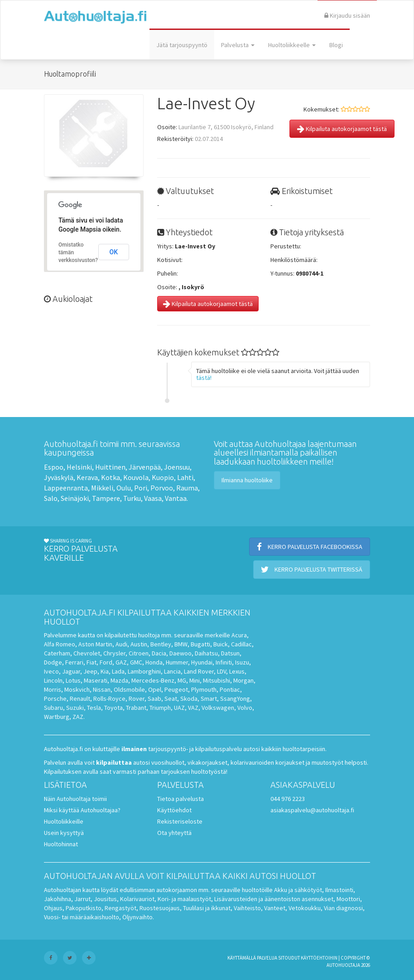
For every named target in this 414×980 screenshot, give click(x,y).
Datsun (230, 653)
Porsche (55, 699)
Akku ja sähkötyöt (298, 890)
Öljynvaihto (137, 917)
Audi (121, 644)
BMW (181, 644)
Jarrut (82, 899)
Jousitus (105, 899)
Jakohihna (58, 899)
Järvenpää (145, 467)
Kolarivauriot (137, 899)
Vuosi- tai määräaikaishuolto (82, 917)
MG (182, 680)
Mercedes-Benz (153, 680)
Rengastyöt (120, 908)
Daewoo (181, 653)
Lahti (185, 477)
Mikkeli (102, 488)
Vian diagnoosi (343, 908)
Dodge (53, 662)
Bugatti (200, 644)
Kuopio (163, 477)
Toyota (113, 708)
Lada (118, 671)
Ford (106, 662)
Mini (195, 680)
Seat (171, 699)
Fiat (91, 662)
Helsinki (79, 467)
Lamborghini (144, 671)
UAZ (179, 708)
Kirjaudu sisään (347, 15)
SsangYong (235, 699)
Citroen (139, 653)
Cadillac (241, 644)
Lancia (172, 671)
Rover (137, 699)
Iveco (51, 671)
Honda (154, 662)
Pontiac (230, 689)
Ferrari (74, 662)
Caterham (57, 653)
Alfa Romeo (60, 644)
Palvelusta (238, 45)
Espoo (54, 467)
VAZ (193, 708)
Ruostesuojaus (160, 908)
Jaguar (71, 671)
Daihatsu (206, 653)
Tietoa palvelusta (181, 799)
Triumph (160, 708)
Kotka (111, 477)
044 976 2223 (288, 799)
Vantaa (176, 498)
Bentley (161, 644)
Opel (155, 689)
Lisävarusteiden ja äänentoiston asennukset (274, 899)
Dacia (159, 653)
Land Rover (199, 671)
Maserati (96, 680)
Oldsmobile (129, 689)
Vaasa (153, 498)
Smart (209, 699)
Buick (221, 644)
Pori (141, 488)
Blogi (336, 45)
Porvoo (162, 488)
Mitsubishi (217, 680)
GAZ (121, 662)
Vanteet (275, 908)
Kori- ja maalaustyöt (184, 899)
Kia (105, 671)
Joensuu (177, 467)
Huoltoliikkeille (64, 821)
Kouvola (136, 477)
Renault (80, 699)
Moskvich (77, 689)
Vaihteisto (247, 908)
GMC (136, 662)
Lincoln (53, 680)
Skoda (189, 699)
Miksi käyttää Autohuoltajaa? (82, 810)
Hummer (177, 662)
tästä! (204, 378)
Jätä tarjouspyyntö (182, 45)
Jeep (90, 671)
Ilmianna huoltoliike (247, 480)
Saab (154, 699)
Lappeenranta (66, 488)
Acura (239, 635)
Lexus (237, 671)
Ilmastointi (339, 890)
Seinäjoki (75, 498)
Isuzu (242, 662)
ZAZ (78, 717)
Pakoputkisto (84, 908)
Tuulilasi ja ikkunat (207, 908)
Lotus (73, 680)
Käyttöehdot (174, 810)
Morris (53, 689)
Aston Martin (95, 644)
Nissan (102, 689)
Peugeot (176, 689)
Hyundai (202, 662)
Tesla (94, 708)
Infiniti (224, 662)
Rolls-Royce (109, 699)
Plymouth (204, 689)
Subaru (53, 708)
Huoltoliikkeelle (292, 45)
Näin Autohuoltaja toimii (75, 799)
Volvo (245, 708)
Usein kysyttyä (64, 833)
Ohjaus (53, 908)
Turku (132, 498)
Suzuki (75, 708)
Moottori (348, 899)
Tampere (106, 498)
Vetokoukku (305, 908)
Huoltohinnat (61, 844)
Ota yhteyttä (174, 833)
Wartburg (57, 717)
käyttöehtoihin (319, 958)
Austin (139, 644)
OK (114, 252)
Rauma (187, 488)
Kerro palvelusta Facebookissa (310, 547)
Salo (51, 498)
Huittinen (110, 467)
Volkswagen (218, 708)
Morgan (243, 680)
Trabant (136, 708)
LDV (221, 671)
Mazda (119, 680)
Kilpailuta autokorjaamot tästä (342, 129)
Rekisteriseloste (180, 821)
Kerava (87, 477)
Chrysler (114, 653)
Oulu (124, 488)
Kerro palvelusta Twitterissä (312, 569)
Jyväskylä (59, 477)
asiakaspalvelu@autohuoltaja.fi (312, 810)
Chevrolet (87, 653)
